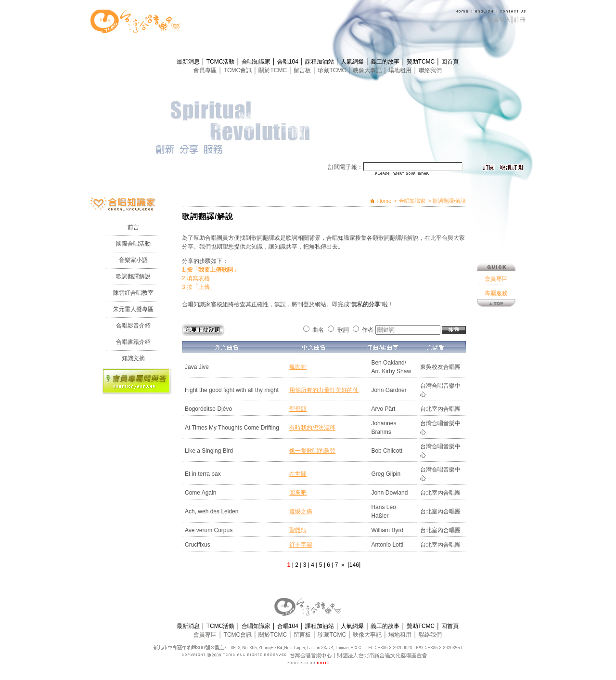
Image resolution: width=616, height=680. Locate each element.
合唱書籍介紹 (133, 342)
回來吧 (298, 493)
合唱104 (289, 62)
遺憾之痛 (301, 511)
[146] (354, 565)
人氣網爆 (353, 62)
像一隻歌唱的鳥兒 (312, 451)
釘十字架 (301, 545)
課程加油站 (320, 62)
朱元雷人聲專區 (133, 309)
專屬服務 (496, 293)
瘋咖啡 (298, 367)
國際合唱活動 (133, 244)
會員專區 (206, 70)
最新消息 (189, 62)
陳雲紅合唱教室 (133, 293)
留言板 (303, 70)
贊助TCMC (422, 62)
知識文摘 (133, 358)
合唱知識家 (257, 62)
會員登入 (499, 20)
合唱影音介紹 (133, 326)
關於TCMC (273, 70)
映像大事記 (368, 70)
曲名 (318, 330)
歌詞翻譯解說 (133, 276)
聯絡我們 (430, 70)
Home (384, 201)
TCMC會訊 (239, 70)
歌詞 (343, 330)
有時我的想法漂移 (312, 428)
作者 (368, 330)
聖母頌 (298, 409)
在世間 (298, 474)
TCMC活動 (221, 62)
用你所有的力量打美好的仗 (324, 390)
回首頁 (450, 62)
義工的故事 (386, 62)
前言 (133, 227)
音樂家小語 (133, 260)
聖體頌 (298, 530)
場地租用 (401, 70)
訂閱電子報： (346, 167)
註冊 (520, 20)
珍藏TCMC (333, 70)
